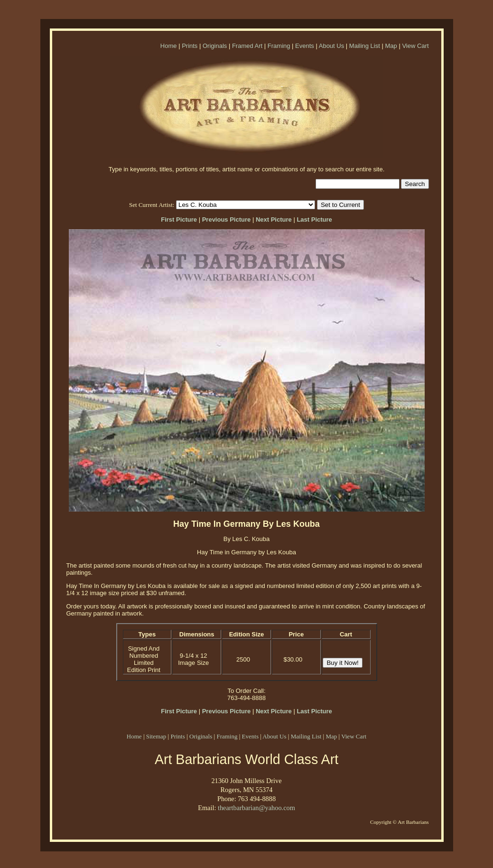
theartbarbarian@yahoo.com (256, 808)
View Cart (415, 46)
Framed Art (247, 46)
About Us (331, 46)
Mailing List (365, 46)
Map (391, 46)
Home (169, 46)
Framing (279, 46)
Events (305, 46)
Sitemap (156, 736)
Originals (215, 46)
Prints (190, 46)
